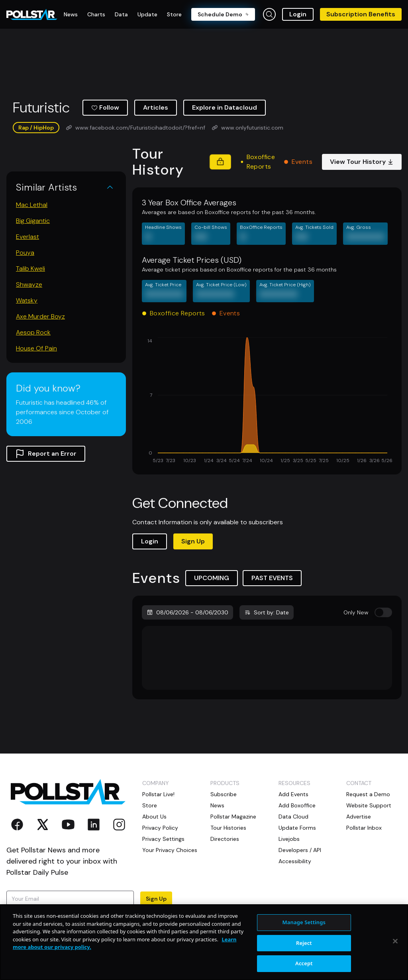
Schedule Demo (223, 14)
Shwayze (29, 284)
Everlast (27, 237)
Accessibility (295, 861)
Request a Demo (368, 794)
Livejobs (289, 839)
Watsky (27, 300)
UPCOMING (212, 578)
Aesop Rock (33, 332)
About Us (154, 817)
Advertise (359, 817)
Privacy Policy (160, 828)
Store (150, 805)
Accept (304, 963)
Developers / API (300, 850)
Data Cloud (293, 817)
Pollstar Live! (158, 794)
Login (298, 14)
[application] (267, 401)
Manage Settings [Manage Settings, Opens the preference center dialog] (304, 922)
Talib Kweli (30, 269)
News (217, 805)
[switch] (383, 612)
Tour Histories (228, 828)
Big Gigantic (33, 221)
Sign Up (193, 541)
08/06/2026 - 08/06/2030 (187, 612)
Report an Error (46, 454)
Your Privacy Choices (170, 850)
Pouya (25, 253)
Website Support (369, 805)
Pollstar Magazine (233, 817)
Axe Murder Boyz (40, 316)
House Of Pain (36, 348)
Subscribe (224, 794)
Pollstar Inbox (364, 828)
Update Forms (297, 828)
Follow (105, 107)
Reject (304, 943)
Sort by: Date (267, 612)
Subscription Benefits (361, 14)
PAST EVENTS (272, 578)
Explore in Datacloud (225, 107)
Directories (225, 839)
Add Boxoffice (297, 805)
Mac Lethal (32, 205)
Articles (156, 107)
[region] (204, 942)
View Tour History (362, 162)
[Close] (395, 941)
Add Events (293, 794)
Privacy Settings (163, 839)
